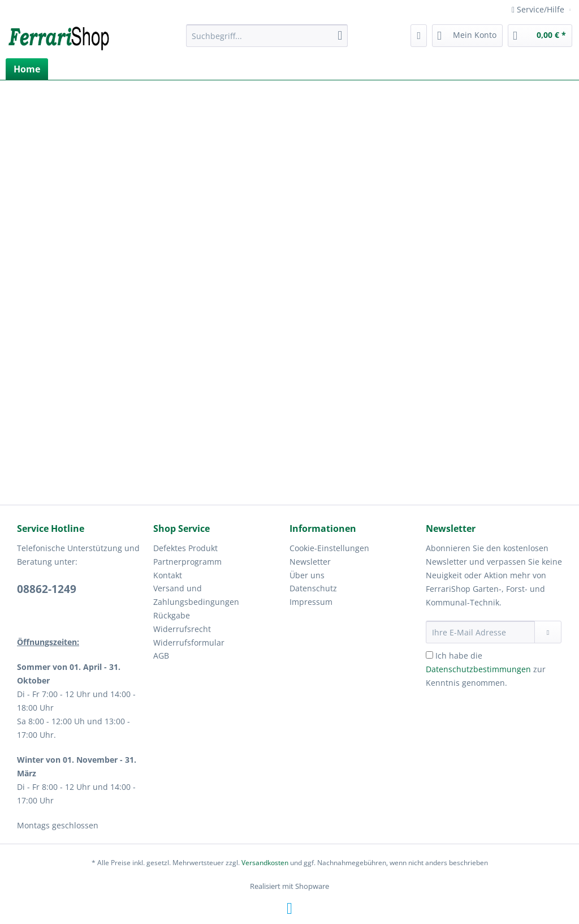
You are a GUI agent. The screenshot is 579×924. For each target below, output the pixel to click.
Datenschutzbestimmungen (478, 669)
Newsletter (310, 562)
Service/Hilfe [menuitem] (539, 9)
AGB (161, 656)
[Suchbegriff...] (267, 36)
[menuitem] (267, 41)
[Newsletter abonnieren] (548, 632)
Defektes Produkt (185, 548)
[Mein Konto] (467, 36)
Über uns (307, 575)
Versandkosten (265, 863)
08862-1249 (47, 589)
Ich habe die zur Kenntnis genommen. (486, 669)
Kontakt (168, 575)
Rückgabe (172, 615)
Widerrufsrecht (182, 629)
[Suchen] (340, 36)
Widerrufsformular (189, 642)
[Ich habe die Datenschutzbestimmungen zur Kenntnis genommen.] (429, 655)
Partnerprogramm (187, 562)
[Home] (27, 69)
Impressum (311, 602)
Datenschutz (313, 588)
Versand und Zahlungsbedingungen (196, 595)
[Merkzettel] (419, 36)
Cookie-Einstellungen (329, 548)
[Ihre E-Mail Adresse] (480, 632)
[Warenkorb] (540, 36)
